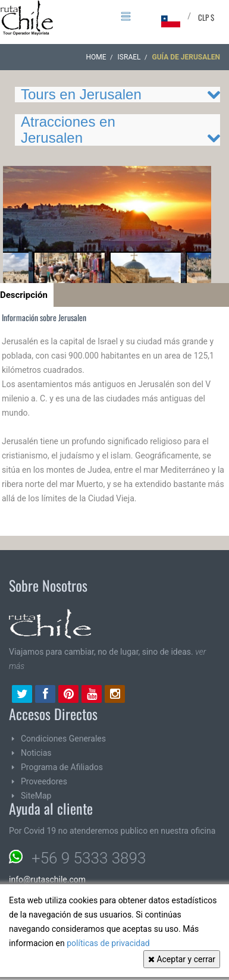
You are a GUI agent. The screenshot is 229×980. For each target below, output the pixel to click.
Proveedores (44, 781)
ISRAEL (129, 57)
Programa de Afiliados (62, 767)
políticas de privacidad (108, 943)
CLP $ (206, 17)
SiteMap (36, 796)
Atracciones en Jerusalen (68, 129)
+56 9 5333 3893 (89, 858)
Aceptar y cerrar (182, 959)
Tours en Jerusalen (81, 94)
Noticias (36, 753)
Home (96, 57)
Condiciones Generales (63, 739)
